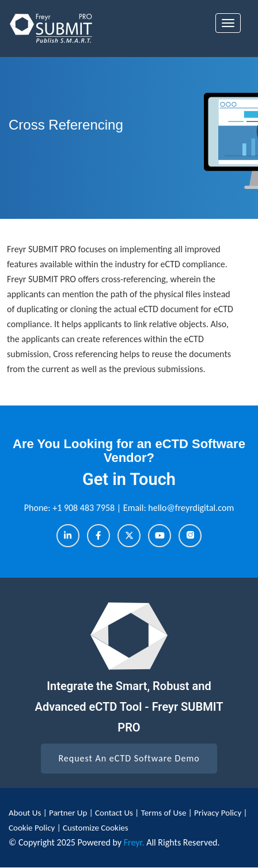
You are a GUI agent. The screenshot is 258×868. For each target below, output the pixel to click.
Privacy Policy (219, 813)
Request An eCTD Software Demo (129, 758)
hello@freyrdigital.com (191, 508)
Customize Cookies (96, 828)
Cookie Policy (32, 828)
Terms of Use (165, 813)
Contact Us (115, 813)
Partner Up (69, 813)
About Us (26, 813)
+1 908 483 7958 (85, 508)
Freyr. (134, 842)
